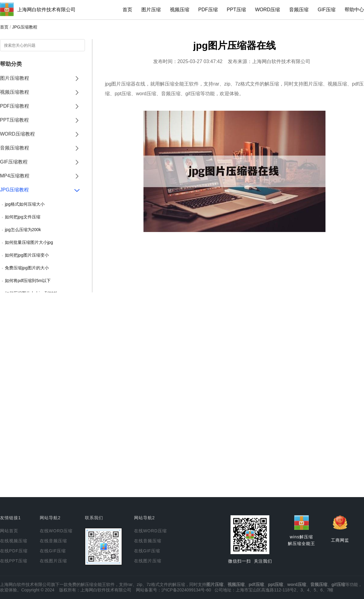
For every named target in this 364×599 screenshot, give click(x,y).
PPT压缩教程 (14, 120)
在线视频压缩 (14, 541)
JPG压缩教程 (25, 27)
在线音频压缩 (53, 541)
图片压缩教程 (15, 78)
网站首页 (9, 531)
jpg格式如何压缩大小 (25, 204)
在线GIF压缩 (53, 551)
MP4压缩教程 (15, 176)
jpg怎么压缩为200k (23, 230)
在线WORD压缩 (56, 531)
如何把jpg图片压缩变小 (27, 255)
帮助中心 (354, 10)
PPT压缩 (236, 10)
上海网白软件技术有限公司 (46, 10)
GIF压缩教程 (14, 162)
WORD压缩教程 (17, 134)
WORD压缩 (268, 10)
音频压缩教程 (15, 148)
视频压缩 (180, 10)
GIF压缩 (327, 10)
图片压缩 (151, 10)
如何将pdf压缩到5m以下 (28, 281)
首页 (127, 10)
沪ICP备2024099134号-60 (186, 590)
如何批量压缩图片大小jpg (29, 242)
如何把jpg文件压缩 (23, 217)
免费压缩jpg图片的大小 (27, 268)
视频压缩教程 (15, 92)
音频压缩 (299, 10)
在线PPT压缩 (14, 561)
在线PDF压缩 (14, 551)
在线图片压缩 (53, 561)
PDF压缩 (208, 10)
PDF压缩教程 (15, 106)
